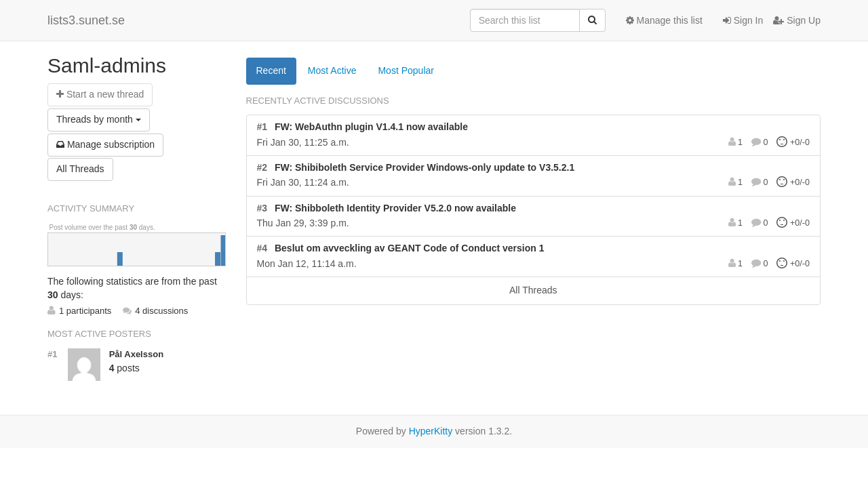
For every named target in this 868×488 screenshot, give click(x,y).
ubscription (105, 144)
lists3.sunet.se (86, 20)
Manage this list (664, 20)
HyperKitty (431, 431)
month (99, 119)
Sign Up (797, 20)
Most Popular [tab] (406, 70)
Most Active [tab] (332, 70)
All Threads (80, 169)
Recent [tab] (271, 70)
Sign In (743, 20)
